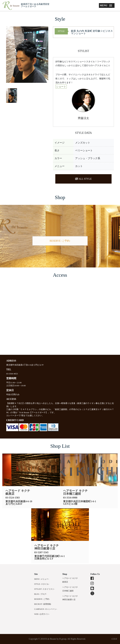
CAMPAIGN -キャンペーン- (46, 609)
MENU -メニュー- (42, 579)
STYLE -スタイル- (42, 584)
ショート (61, 87)
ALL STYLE (83, 179)
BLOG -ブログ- (40, 594)
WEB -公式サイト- (42, 614)
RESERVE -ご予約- (60, 241)
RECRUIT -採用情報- (43, 604)
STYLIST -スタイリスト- (44, 589)
